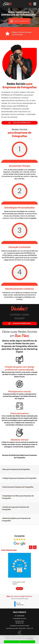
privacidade (30, 639)
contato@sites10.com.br (19, 619)
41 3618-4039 (19, 616)
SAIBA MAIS (19, 589)
